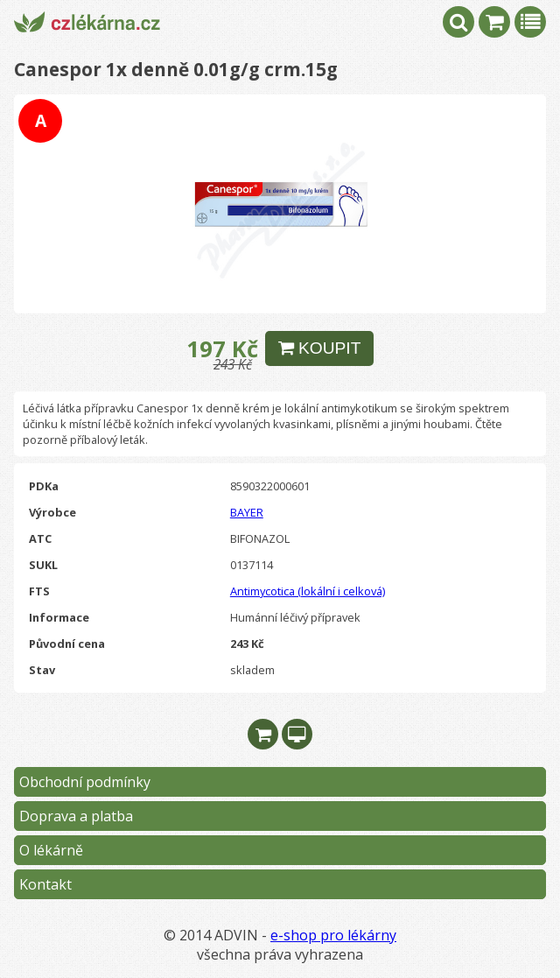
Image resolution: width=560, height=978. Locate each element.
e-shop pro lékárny (333, 935)
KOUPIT (320, 348)
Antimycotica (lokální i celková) (308, 591)
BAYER (247, 512)
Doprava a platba (76, 816)
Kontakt (45, 884)
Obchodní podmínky (85, 782)
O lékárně (51, 850)
